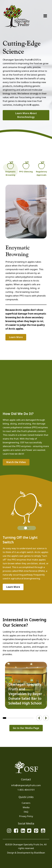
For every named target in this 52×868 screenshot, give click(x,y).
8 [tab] (28, 718)
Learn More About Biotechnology (26, 115)
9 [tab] (32, 718)
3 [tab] (11, 718)
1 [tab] (4, 718)
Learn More (16, 337)
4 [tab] (15, 718)
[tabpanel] (26, 685)
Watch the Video (16, 462)
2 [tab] (8, 718)
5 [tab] (18, 718)
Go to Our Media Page (26, 728)
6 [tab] (22, 718)
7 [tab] (25, 718)
